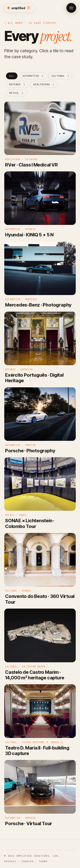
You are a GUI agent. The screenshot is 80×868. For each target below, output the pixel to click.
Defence (17, 84)
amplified (19, 8)
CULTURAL (60, 76)
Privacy (10, 861)
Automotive (33, 76)
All (12, 76)
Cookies (28, 861)
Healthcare (44, 84)
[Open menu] (71, 8)
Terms (43, 861)
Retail (16, 93)
